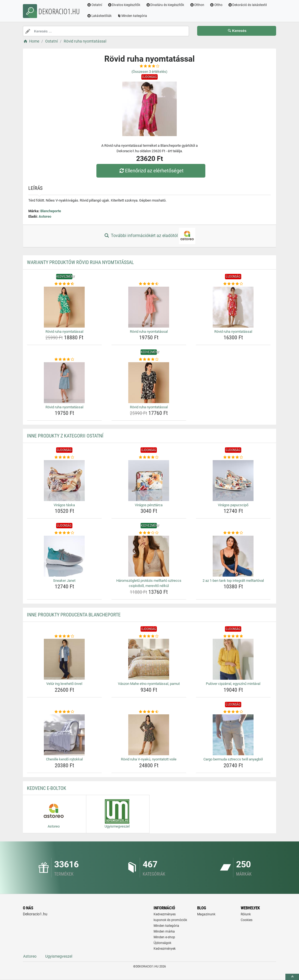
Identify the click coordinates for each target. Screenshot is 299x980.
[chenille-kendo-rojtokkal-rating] (64, 712)
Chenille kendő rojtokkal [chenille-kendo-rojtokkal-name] (64, 759)
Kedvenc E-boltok (47, 788)
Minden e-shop (164, 937)
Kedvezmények (165, 949)
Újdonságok (162, 943)
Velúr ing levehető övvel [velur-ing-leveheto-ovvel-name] (64, 684)
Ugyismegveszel (59, 956)
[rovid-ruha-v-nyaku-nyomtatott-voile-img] (149, 735)
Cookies (247, 920)
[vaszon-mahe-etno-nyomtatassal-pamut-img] (149, 659)
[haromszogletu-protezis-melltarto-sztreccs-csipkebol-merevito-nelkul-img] (149, 556)
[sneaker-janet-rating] (64, 533)
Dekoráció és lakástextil (248, 5)
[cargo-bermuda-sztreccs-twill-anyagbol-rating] (233, 712)
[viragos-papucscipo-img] (233, 481)
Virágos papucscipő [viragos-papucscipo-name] (233, 505)
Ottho (216, 5)
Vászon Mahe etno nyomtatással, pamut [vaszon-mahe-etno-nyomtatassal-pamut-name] (149, 684)
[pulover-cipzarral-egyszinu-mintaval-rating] (233, 636)
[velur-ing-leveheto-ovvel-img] (64, 659)
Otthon (197, 5)
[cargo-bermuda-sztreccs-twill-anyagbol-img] (233, 735)
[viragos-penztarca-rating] (149, 457)
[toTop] (292, 977)
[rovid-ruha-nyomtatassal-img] (64, 307)
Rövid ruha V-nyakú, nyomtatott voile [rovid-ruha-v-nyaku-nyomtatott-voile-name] (149, 759)
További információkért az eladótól (149, 236)
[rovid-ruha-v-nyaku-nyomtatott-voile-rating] (149, 712)
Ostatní (94, 5)
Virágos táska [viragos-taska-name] (64, 505)
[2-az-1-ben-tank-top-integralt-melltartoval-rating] (233, 533)
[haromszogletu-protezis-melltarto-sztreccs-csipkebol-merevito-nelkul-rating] (149, 533)
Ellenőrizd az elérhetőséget (151, 171)
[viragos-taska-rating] (64, 457)
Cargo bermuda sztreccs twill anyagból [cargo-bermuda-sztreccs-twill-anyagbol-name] (233, 759)
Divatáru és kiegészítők (165, 5)
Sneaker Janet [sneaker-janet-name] (64, 581)
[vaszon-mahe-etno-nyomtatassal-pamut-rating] (149, 636)
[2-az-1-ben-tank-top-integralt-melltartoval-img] (233, 556)
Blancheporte (51, 211)
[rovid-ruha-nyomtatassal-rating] (64, 284)
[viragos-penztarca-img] (149, 481)
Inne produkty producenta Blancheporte (74, 615)
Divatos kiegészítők (124, 5)
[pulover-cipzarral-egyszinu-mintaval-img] (233, 659)
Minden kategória (132, 16)
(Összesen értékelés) (149, 72)
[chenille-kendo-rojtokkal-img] (64, 735)
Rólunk (246, 914)
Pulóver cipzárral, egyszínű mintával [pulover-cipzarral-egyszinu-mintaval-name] (233, 684)
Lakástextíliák (99, 16)
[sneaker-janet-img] (64, 556)
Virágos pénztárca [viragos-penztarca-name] (149, 505)
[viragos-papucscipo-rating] (233, 457)
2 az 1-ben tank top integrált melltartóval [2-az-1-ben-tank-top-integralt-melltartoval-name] (233, 581)
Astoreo (45, 216)
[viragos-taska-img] (64, 481)
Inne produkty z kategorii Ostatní (65, 436)
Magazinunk (206, 914)
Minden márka (164, 931)
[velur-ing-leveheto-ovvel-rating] (64, 636)
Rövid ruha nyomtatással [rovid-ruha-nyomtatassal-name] (64, 332)
